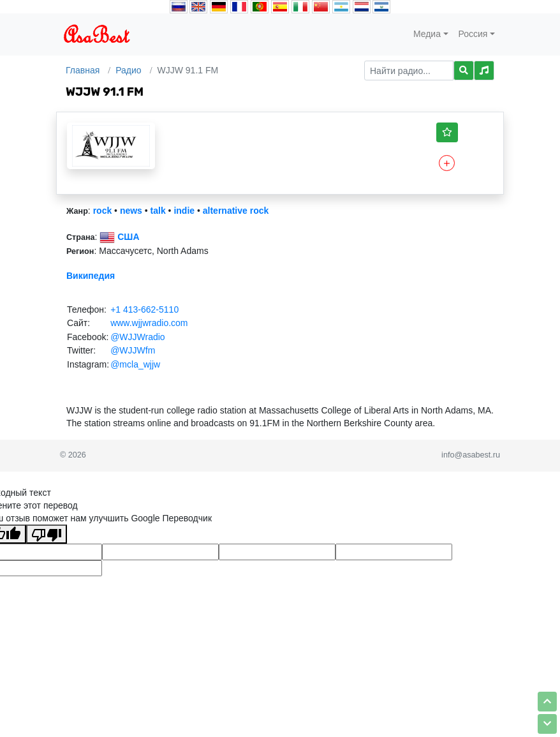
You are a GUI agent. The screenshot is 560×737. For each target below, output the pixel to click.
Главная (83, 70)
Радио (128, 70)
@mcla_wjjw (135, 364)
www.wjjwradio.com (149, 323)
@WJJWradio (138, 337)
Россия (473, 34)
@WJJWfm (133, 350)
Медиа (427, 34)
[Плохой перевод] (47, 534)
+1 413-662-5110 (144, 309)
